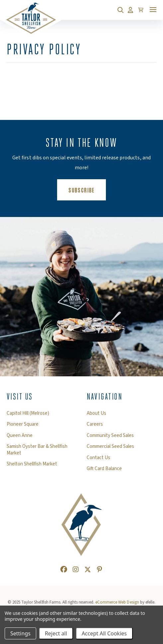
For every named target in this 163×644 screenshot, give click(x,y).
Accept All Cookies (104, 633)
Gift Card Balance (104, 469)
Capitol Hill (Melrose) (28, 413)
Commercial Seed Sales (110, 447)
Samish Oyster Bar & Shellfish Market (37, 450)
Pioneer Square (23, 424)
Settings (20, 633)
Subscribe (87, 189)
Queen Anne (20, 436)
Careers (95, 424)
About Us (96, 413)
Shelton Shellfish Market (32, 464)
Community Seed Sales (110, 436)
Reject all (56, 633)
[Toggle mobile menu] (153, 10)
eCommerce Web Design (117, 602)
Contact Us (98, 458)
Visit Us (20, 397)
